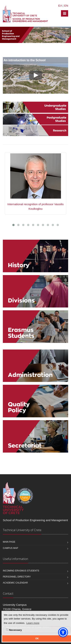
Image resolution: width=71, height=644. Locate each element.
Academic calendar (15, 583)
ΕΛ (60, 6)
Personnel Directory (17, 577)
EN (66, 6)
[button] (63, 632)
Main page (9, 542)
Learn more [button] (33, 623)
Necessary (14, 630)
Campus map (11, 548)
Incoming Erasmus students (21, 571)
